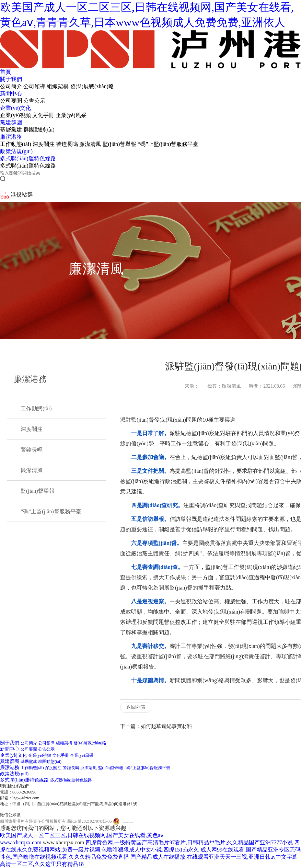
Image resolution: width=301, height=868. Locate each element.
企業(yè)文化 (15, 108)
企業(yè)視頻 (15, 115)
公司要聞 (11, 101)
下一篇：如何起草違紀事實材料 (156, 726)
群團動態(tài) (39, 130)
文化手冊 (43, 115)
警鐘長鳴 (67, 144)
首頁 (5, 72)
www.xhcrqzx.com (21, 842)
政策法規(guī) (16, 151)
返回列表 (136, 707)
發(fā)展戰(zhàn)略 (92, 86)
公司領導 (34, 86)
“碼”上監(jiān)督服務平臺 (168, 144)
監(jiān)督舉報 (120, 144)
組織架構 (58, 86)
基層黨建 (11, 130)
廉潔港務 (11, 137)
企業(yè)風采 (71, 115)
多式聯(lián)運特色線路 (28, 158)
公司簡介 (11, 86)
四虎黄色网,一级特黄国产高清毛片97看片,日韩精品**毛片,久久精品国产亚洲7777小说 (189, 842)
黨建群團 (11, 122)
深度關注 (44, 144)
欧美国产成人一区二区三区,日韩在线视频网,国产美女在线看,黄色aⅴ (82, 835)
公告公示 (34, 101)
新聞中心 (11, 94)
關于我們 (11, 79)
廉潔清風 (90, 144)
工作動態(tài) (16, 144)
